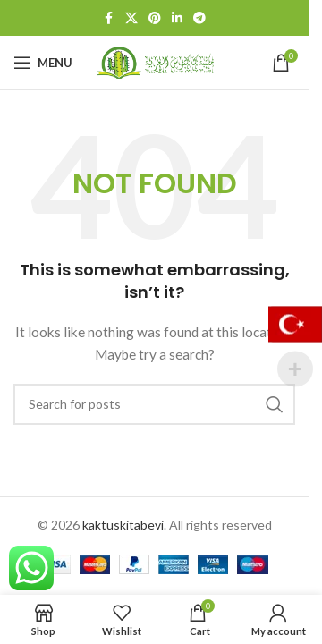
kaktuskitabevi (123, 525)
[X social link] (131, 18)
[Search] (154, 404)
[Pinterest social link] (155, 18)
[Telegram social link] (199, 18)
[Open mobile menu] (43, 63)
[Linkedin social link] (177, 18)
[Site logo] (155, 61)
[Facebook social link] (109, 18)
